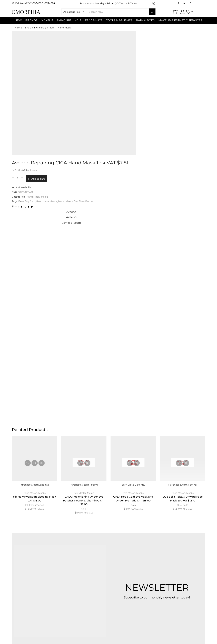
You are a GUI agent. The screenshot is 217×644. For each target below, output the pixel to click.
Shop (28, 28)
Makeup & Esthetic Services (180, 20)
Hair (78, 20)
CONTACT (71, 567)
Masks (51, 28)
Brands (31, 20)
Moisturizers (125, 77)
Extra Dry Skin (86, 77)
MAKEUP (47, 20)
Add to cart (98, 55)
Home (18, 28)
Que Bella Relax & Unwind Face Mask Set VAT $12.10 (183, 356)
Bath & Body (146, 20)
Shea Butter (84, 80)
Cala (84, 366)
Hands (113, 77)
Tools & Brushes (119, 20)
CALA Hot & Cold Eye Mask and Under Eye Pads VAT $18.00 (133, 356)
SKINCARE (64, 20)
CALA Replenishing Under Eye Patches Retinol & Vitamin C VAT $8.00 (84, 358)
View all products (163, 44)
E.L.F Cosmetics (35, 362)
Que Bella (183, 362)
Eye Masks (80, 350)
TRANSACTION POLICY (170, 567)
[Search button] (152, 12)
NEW (18, 20)
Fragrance (94, 20)
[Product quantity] (77, 55)
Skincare (39, 28)
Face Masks (30, 350)
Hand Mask (64, 28)
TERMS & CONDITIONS (101, 567)
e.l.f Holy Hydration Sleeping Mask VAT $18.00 (35, 356)
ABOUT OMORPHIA (43, 567)
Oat (74, 80)
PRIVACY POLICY (135, 567)
